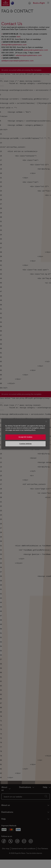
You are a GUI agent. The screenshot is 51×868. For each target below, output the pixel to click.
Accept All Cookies (25, 437)
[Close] (46, 421)
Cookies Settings (25, 444)
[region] (25, 434)
